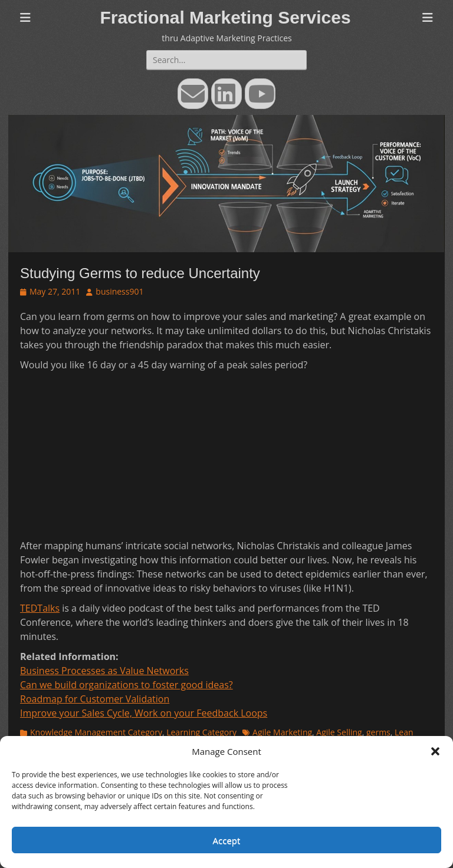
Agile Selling (339, 732)
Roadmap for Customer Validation (95, 699)
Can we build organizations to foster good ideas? (127, 685)
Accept (227, 840)
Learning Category (201, 732)
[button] (435, 751)
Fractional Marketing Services (225, 17)
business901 (119, 291)
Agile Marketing (282, 732)
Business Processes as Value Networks (104, 671)
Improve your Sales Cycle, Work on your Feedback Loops (144, 713)
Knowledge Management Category (96, 732)
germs (378, 732)
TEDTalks (40, 608)
